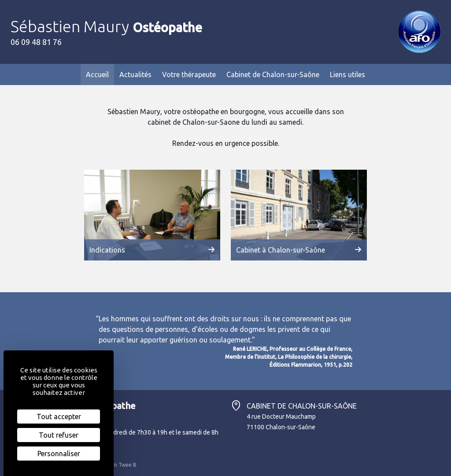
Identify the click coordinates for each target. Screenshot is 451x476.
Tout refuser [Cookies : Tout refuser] (59, 435)
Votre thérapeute (189, 74)
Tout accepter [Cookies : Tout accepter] (59, 416)
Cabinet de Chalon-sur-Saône (273, 74)
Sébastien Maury (106, 26)
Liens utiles (347, 74)
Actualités (135, 74)
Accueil (97, 74)
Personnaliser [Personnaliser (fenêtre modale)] (59, 454)
